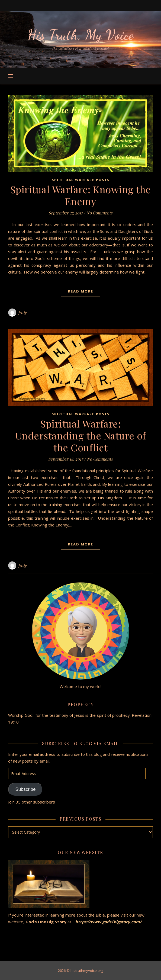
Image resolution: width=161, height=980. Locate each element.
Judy (23, 312)
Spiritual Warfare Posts (81, 180)
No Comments (99, 213)
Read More (81, 291)
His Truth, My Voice (80, 35)
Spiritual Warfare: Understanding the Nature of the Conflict (81, 435)
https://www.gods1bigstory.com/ (108, 922)
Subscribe (25, 789)
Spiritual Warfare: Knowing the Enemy (81, 195)
